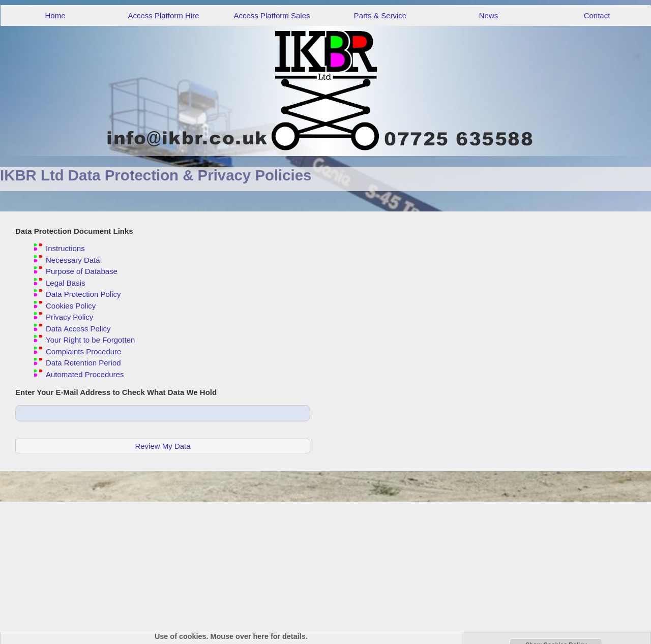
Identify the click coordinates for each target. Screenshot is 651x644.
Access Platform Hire (163, 16)
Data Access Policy (78, 329)
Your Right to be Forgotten (90, 340)
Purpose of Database (82, 271)
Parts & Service (380, 16)
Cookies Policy (71, 306)
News (489, 16)
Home (55, 16)
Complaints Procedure (83, 351)
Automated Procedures (85, 374)
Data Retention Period (83, 363)
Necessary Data (73, 260)
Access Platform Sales (272, 16)
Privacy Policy (69, 317)
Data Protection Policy (83, 294)
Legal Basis (66, 283)
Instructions (65, 248)
